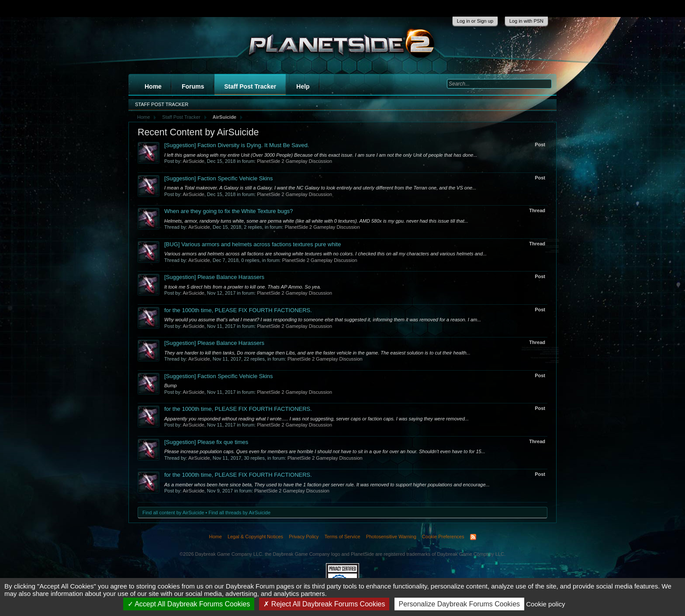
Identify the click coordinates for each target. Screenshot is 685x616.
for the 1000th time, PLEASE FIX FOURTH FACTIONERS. (238, 310)
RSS (473, 537)
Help (303, 86)
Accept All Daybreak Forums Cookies (189, 604)
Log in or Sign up (475, 21)
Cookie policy (545, 604)
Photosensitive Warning (391, 537)
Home (153, 86)
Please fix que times (206, 442)
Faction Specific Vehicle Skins (219, 178)
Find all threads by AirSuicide (239, 513)
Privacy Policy (304, 537)
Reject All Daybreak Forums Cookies (324, 604)
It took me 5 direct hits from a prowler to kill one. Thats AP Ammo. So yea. (243, 287)
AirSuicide (194, 161)
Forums (193, 86)
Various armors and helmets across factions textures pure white (253, 244)
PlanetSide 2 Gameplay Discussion (294, 161)
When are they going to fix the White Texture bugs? (229, 211)
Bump (171, 385)
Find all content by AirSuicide (173, 513)
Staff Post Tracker (250, 86)
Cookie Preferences (443, 537)
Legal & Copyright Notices (255, 537)
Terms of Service (342, 537)
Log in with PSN (526, 21)
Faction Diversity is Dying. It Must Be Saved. (237, 145)
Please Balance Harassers (214, 277)
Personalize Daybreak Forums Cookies (459, 604)
